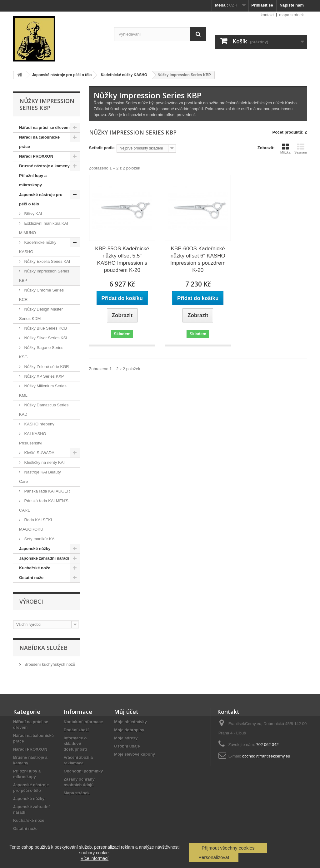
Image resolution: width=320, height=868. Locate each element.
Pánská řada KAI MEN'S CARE (44, 505)
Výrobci (31, 601)
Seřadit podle (102, 148)
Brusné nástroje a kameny (44, 166)
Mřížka (285, 149)
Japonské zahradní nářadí (44, 558)
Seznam (301, 149)
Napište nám (292, 5)
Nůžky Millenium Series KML (43, 391)
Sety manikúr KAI (39, 539)
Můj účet (126, 712)
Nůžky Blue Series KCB (45, 328)
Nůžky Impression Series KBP (44, 276)
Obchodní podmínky (83, 771)
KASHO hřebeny (39, 424)
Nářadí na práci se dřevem (44, 128)
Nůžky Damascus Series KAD (44, 410)
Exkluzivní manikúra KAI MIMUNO (44, 228)
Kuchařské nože (35, 568)
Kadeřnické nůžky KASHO (38, 247)
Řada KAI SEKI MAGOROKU (36, 525)
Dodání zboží (76, 730)
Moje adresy (126, 738)
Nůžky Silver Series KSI (45, 338)
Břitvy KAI (33, 214)
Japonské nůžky (35, 549)
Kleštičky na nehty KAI (44, 462)
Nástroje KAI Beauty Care (40, 477)
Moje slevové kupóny (135, 754)
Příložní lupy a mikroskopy (33, 180)
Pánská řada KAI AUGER (47, 491)
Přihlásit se (262, 5)
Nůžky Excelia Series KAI (47, 261)
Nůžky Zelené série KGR (46, 367)
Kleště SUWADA (39, 453)
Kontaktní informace (83, 722)
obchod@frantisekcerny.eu (266, 756)
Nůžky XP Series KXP (44, 376)
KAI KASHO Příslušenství (33, 438)
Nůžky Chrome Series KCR (41, 295)
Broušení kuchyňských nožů (49, 664)
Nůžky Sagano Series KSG (41, 352)
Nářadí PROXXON (36, 156)
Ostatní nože (31, 578)
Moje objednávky (130, 722)
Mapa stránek (77, 793)
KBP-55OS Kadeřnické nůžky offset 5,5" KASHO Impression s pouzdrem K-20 (122, 259)
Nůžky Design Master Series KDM (41, 314)
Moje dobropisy (129, 730)
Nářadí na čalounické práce (39, 142)
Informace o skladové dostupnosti (75, 744)
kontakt (267, 15)
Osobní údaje (127, 746)
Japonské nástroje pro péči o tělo (41, 199)
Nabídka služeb (43, 648)
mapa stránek (291, 15)
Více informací (95, 858)
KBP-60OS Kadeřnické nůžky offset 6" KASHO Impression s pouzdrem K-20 (198, 259)
